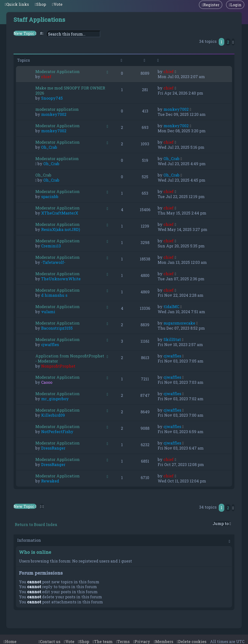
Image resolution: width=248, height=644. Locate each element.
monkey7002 (54, 114)
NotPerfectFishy (57, 432)
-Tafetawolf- (53, 262)
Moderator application (57, 159)
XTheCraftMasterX (60, 213)
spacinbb (50, 196)
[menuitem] (40, 4)
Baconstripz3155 (57, 328)
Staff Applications (39, 20)
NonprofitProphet (58, 366)
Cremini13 (51, 246)
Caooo (47, 382)
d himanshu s (54, 295)
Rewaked (50, 481)
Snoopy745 (52, 98)
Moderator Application (58, 71)
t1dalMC (171, 307)
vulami (48, 312)
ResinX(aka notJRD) (61, 229)
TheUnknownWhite (61, 279)
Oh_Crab (49, 147)
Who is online (35, 552)
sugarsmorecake (179, 323)
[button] (233, 42)
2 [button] (228, 42)
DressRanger (53, 448)
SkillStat (172, 339)
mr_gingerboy (55, 399)
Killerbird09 (53, 415)
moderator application (57, 109)
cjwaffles (50, 344)
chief (46, 77)
